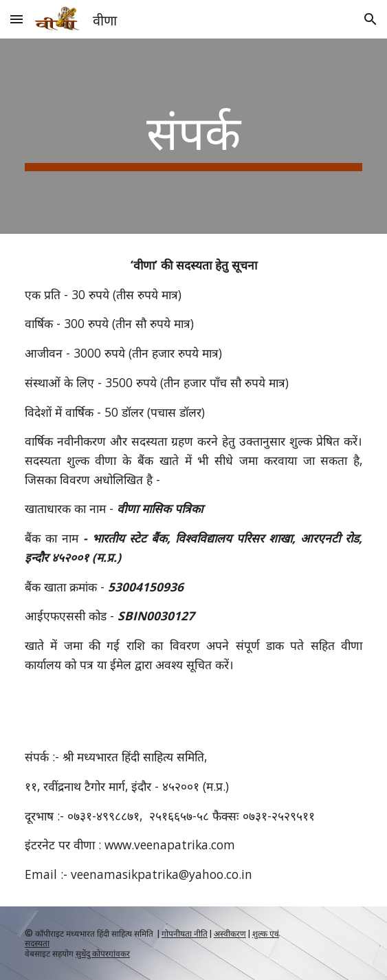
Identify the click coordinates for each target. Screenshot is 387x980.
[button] (16, 19)
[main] (193, 136)
